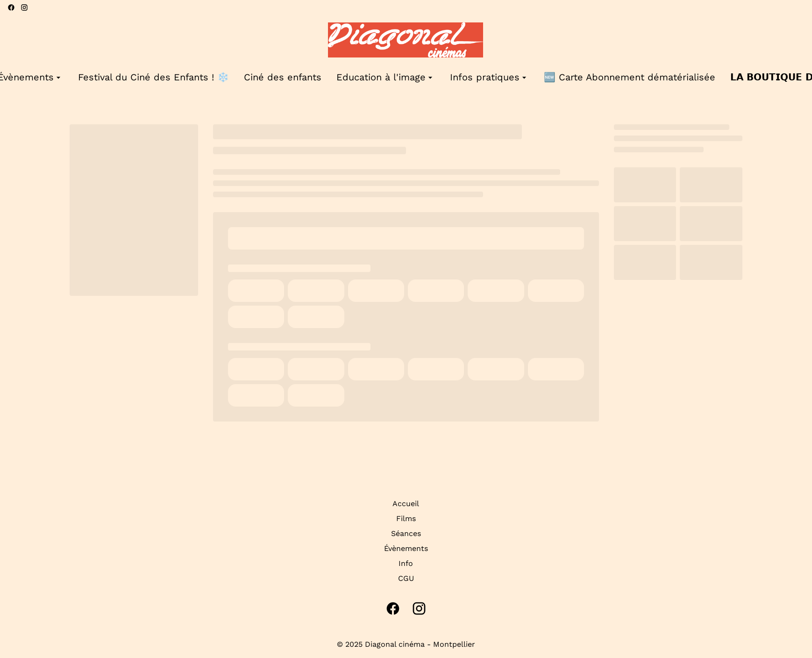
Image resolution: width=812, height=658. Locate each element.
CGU (406, 578)
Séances (406, 533)
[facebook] (11, 7)
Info (406, 563)
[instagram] (24, 7)
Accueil (406, 504)
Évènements (406, 548)
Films (406, 519)
